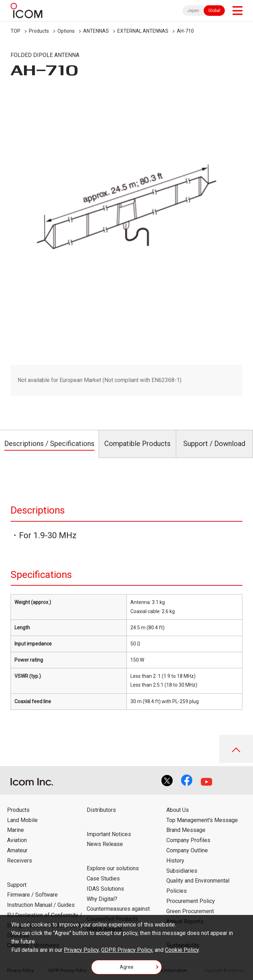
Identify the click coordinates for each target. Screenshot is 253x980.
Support (17, 885)
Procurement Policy (191, 901)
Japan (193, 11)
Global (214, 11)
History (175, 861)
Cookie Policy (182, 950)
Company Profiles (188, 840)
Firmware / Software (32, 895)
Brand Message (186, 830)
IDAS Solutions (105, 889)
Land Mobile (22, 820)
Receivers (20, 861)
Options (66, 31)
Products (39, 31)
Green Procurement (190, 911)
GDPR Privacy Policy (127, 950)
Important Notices (109, 834)
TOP (16, 31)
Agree (127, 967)
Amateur (17, 850)
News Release (105, 844)
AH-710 (185, 31)
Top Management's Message (202, 820)
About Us (178, 810)
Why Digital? (102, 899)
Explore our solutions (113, 868)
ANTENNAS (96, 31)
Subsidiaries (182, 871)
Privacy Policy (81, 950)
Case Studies (103, 879)
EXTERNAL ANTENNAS (143, 31)
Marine (16, 830)
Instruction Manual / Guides (41, 905)
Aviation (17, 840)
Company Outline (187, 850)
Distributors (101, 810)
